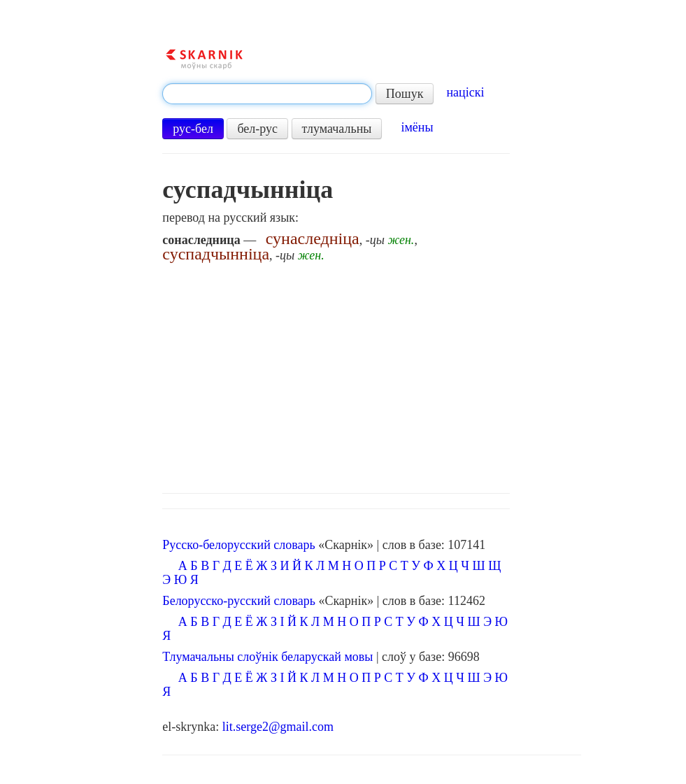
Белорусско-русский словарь (239, 601)
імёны (417, 127)
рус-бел (193, 129)
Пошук (405, 94)
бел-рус (257, 129)
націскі (465, 92)
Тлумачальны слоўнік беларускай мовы (267, 657)
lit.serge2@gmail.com (278, 727)
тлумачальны (337, 129)
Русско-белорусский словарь (238, 545)
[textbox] (267, 94)
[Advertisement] (372, 374)
